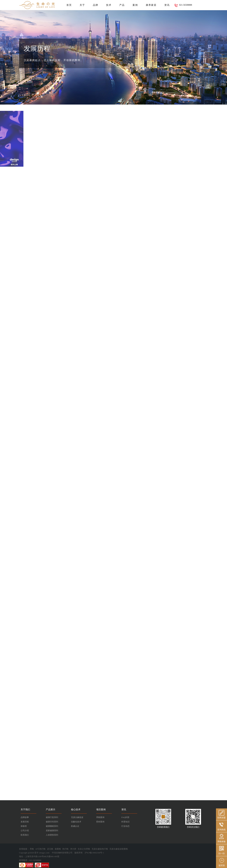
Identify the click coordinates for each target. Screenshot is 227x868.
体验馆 (24, 826)
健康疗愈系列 (52, 817)
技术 (109, 5)
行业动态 (125, 826)
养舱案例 (100, 817)
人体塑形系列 (52, 835)
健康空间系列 (52, 822)
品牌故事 (25, 817)
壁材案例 (100, 822)
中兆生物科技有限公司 (62, 853)
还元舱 (50, 849)
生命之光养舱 (84, 849)
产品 (122, 5)
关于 (82, 5)
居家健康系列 (52, 831)
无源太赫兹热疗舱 (100, 849)
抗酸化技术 (76, 822)
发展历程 (25, 822)
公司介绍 (25, 831)
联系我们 (25, 835)
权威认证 (75, 826)
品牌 (96, 5)
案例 (135, 5)
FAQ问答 (125, 817)
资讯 (167, 5)
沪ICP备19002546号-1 (94, 853)
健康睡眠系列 (52, 826)
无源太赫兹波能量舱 (119, 849)
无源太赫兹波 (77, 817)
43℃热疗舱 (40, 849)
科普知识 (125, 822)
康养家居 (151, 5)
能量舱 (58, 849)
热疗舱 (65, 849)
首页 (69, 5)
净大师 (73, 849)
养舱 (32, 849)
